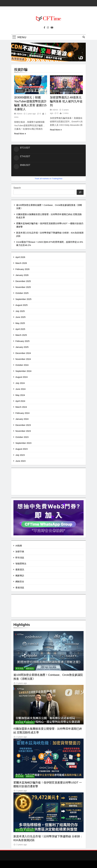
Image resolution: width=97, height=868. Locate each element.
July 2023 (20, 455)
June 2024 (20, 389)
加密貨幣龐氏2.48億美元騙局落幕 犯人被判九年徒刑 (66, 101)
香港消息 (20, 588)
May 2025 (20, 323)
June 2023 (20, 461)
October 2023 (22, 437)
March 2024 (21, 407)
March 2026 (21, 263)
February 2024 (22, 413)
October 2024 (22, 365)
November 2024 (23, 359)
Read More (20, 134)
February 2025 (22, 341)
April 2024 (20, 401)
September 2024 (23, 371)
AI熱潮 (19, 546)
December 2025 (23, 281)
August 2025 (22, 305)
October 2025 (22, 293)
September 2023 (23, 443)
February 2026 (22, 269)
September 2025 (23, 299)
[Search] (80, 192)
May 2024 (20, 395)
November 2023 (23, 431)
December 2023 (23, 425)
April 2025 (20, 329)
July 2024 (20, 383)
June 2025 (20, 317)
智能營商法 (21, 564)
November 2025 (23, 287)
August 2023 (22, 449)
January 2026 (22, 275)
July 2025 (20, 311)
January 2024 (22, 419)
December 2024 (23, 353)
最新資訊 (20, 91)
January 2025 (22, 347)
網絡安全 (20, 581)
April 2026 (20, 257)
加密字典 (20, 552)
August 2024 (22, 377)
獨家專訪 (20, 576)
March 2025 (21, 335)
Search (17, 188)
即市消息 (20, 558)
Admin (19, 114)
